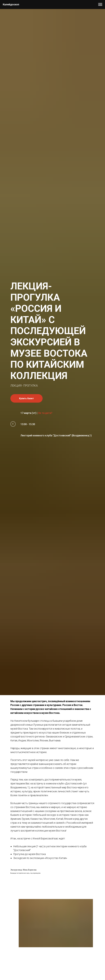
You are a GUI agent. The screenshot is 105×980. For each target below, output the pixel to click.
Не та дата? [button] (45, 413)
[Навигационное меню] (100, 4)
